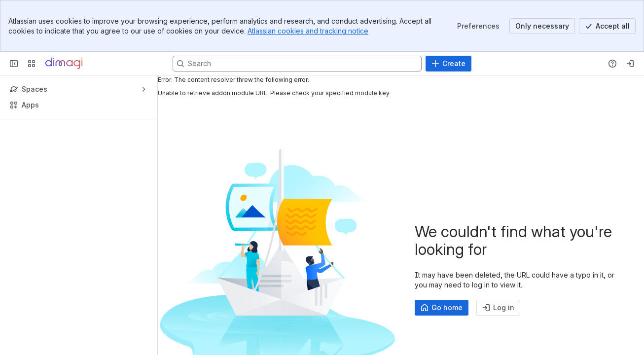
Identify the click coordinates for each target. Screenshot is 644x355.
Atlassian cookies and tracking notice (308, 31)
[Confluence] (64, 64)
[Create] (448, 64)
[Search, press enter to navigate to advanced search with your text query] (297, 64)
